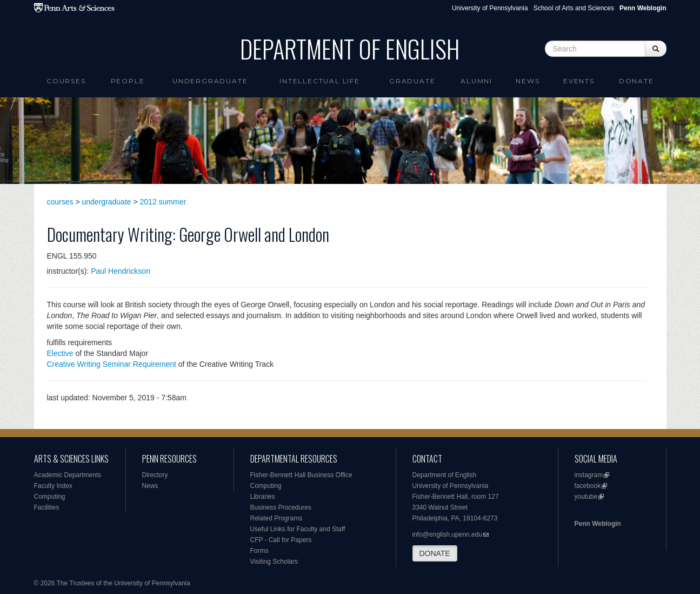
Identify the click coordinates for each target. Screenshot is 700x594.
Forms (259, 551)
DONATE (435, 553)
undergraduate (107, 202)
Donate (636, 81)
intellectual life (320, 81)
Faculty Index (53, 486)
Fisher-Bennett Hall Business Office (301, 475)
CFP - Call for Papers (281, 540)
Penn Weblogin (598, 524)
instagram (589, 475)
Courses (66, 81)
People (128, 81)
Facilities (47, 507)
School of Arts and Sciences (574, 8)
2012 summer (163, 202)
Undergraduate (210, 81)
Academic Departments (68, 475)
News (528, 81)
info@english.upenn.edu (448, 534)
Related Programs (276, 518)
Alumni (476, 81)
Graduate (412, 81)
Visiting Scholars (274, 562)
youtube (586, 497)
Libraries (263, 497)
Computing (50, 497)
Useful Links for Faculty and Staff (298, 529)
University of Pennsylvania (490, 8)
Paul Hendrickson (121, 271)
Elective (60, 353)
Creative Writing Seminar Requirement (112, 364)
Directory (155, 475)
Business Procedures (281, 507)
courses (60, 202)
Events (579, 81)
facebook (588, 486)
